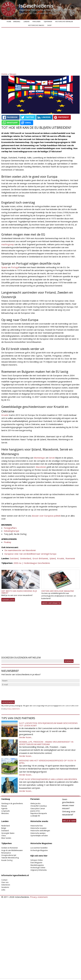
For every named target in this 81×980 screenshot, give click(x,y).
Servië (52, 458)
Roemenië (70, 558)
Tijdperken (48, 21)
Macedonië (41, 467)
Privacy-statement (39, 897)
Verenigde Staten (8, 833)
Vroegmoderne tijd (9, 855)
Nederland (6, 826)
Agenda (4, 808)
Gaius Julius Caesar (38, 808)
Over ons (5, 882)
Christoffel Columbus (39, 806)
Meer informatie (51, 603)
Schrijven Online (37, 860)
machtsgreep (8, 244)
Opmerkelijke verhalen (39, 836)
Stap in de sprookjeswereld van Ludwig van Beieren (48, 779)
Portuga (15, 267)
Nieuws (13, 74)
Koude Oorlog (7, 860)
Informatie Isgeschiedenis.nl (15, 875)
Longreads (6, 811)
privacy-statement (13, 709)
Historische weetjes (38, 833)
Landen (26, 21)
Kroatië (5, 415)
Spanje (4, 267)
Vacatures (5, 887)
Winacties (5, 813)
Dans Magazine (36, 863)
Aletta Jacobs (35, 803)
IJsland (53, 558)
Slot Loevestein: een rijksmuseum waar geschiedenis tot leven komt (48, 724)
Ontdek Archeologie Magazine (58, 591)
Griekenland (25, 558)
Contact (4, 880)
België (4, 828)
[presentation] (22, 692)
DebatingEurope (11, 531)
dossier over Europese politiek (46, 516)
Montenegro (40, 458)
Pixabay (7, 542)
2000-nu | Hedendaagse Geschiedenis (32, 563)
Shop (49, 25)
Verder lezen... (26, 737)
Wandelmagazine (37, 865)
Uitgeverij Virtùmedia (39, 870)
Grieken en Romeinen (10, 848)
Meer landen (6, 838)
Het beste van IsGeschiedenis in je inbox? (19, 592)
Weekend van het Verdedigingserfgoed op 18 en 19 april (47, 762)
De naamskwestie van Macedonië (20, 550)
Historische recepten (38, 828)
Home (9, 21)
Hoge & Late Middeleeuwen (12, 850)
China (4, 836)
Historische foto (37, 826)
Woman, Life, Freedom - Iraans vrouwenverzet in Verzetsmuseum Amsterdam (46, 743)
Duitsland (14, 558)
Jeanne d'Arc (35, 811)
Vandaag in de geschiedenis (12, 803)
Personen (36, 21)
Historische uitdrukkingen (40, 831)
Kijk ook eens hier (39, 856)
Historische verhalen (64, 21)
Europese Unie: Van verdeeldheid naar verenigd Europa (30, 554)
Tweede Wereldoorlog (10, 858)
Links (3, 890)
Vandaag (17, 21)
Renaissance (6, 853)
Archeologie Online (38, 868)
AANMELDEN (8, 600)
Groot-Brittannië (40, 558)
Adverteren (6, 885)
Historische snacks (36, 25)
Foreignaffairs (10, 528)
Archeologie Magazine (39, 850)
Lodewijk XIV (35, 816)
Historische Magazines (41, 843)
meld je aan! (69, 821)
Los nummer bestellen (39, 848)
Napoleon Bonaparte (39, 813)
